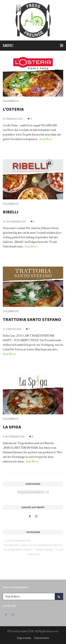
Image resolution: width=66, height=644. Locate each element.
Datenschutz (42, 638)
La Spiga (12, 428)
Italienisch (11, 101)
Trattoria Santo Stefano (32, 320)
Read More (46, 139)
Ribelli (11, 213)
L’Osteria (13, 110)
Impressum (24, 638)
